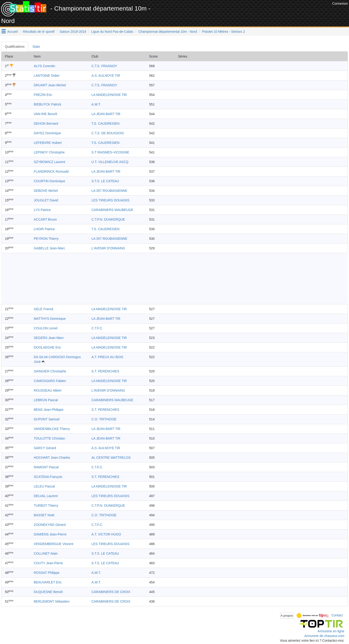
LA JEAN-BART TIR (106, 114)
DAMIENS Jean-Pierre (50, 534)
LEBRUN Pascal (46, 400)
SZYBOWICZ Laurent (49, 162)
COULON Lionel (45, 328)
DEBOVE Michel (46, 191)
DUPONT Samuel (47, 419)
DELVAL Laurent (46, 496)
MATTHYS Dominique (50, 319)
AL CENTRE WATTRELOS (111, 458)
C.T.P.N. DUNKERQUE (108, 219)
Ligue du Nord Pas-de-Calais (112, 32)
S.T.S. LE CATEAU (105, 181)
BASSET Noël (44, 515)
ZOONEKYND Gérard (50, 525)
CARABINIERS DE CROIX (111, 592)
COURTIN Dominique (49, 181)
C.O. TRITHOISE (104, 419)
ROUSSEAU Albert (47, 390)
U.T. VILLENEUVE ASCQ (110, 162)
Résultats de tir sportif (39, 32)
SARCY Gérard (45, 448)
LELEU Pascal (44, 486)
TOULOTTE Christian (49, 438)
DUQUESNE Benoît (48, 592)
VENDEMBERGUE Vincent (53, 544)
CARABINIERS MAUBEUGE (112, 210)
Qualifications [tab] (15, 47)
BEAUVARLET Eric (48, 582)
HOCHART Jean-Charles (52, 458)
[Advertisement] (246, 12)
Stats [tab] (36, 47)
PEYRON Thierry (46, 239)
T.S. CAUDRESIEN (105, 124)
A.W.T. (96, 104)
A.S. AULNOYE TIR (106, 76)
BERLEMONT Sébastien (52, 601)
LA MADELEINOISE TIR (109, 95)
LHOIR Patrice (44, 229)
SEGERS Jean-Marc (49, 338)
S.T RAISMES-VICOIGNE (110, 152)
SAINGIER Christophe (50, 371)
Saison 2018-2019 (73, 32)
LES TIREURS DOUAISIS (110, 200)
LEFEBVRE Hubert (48, 143)
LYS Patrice (42, 210)
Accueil (13, 32)
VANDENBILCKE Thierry (52, 429)
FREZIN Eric (43, 95)
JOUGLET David (46, 200)
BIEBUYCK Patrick (47, 104)
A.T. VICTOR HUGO (106, 534)
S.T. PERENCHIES (105, 371)
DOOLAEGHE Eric (47, 347)
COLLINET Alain (46, 553)
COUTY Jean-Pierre (48, 563)
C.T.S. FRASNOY (104, 66)
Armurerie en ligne (331, 631)
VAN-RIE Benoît (45, 114)
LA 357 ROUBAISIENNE (109, 191)
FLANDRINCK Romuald (51, 171)
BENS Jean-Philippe (49, 410)
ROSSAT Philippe (47, 573)
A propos (287, 616)
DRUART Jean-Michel (50, 85)
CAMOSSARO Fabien (50, 381)
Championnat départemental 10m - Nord (168, 32)
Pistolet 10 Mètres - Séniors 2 (223, 32)
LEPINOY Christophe (49, 152)
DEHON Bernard (46, 124)
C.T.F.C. (97, 328)
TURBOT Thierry (46, 506)
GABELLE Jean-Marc (49, 248)
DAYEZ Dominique (47, 133)
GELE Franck (43, 309)
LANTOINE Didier (47, 76)
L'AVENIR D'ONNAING (108, 248)
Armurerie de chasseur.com (324, 636)
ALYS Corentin (44, 66)
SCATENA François (48, 477)
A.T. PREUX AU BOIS (107, 357)
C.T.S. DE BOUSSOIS (108, 133)
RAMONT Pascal (46, 467)
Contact (337, 615)
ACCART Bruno (45, 219)
